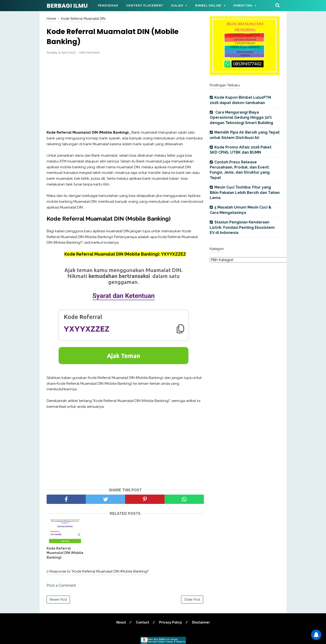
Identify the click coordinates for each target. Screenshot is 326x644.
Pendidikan (108, 6)
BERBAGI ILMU (67, 6)
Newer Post (58, 600)
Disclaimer (201, 622)
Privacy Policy (171, 622)
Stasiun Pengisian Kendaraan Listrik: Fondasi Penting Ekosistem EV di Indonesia (242, 227)
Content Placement (145, 6)
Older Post (192, 600)
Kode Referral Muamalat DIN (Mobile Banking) (65, 553)
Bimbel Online (208, 6)
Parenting (243, 6)
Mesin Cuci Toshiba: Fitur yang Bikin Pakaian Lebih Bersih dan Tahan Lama (245, 192)
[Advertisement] (125, 92)
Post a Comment (61, 585)
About (121, 622)
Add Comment (89, 52)
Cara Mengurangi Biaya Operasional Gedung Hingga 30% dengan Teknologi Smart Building (241, 118)
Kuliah (177, 6)
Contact (142, 622)
